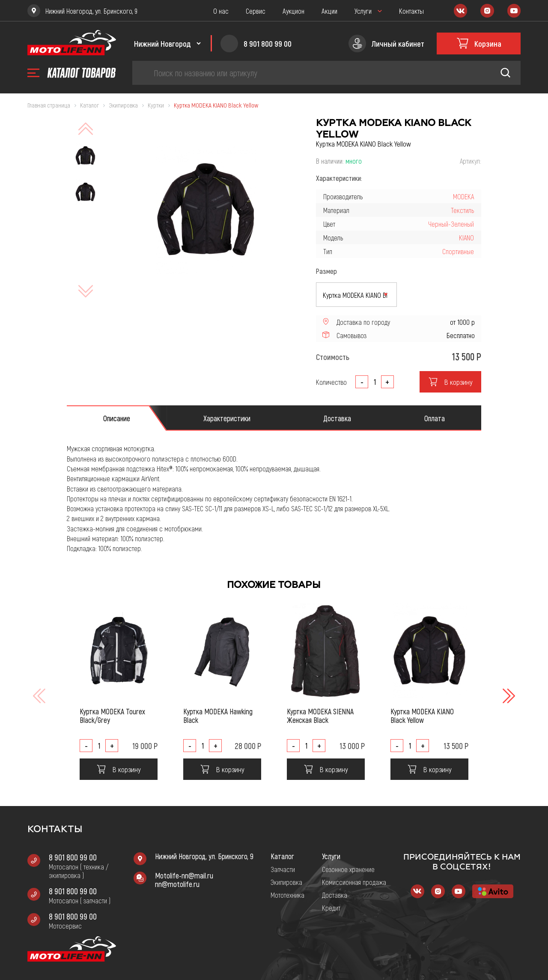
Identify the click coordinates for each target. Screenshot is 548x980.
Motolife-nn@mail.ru (184, 875)
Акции (329, 11)
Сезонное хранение (348, 869)
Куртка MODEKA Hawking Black (218, 716)
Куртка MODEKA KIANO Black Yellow (422, 716)
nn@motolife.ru (177, 884)
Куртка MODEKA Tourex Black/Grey (112, 716)
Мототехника (287, 895)
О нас (221, 11)
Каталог (282, 856)
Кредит (331, 908)
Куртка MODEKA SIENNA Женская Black (320, 716)
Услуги (363, 11)
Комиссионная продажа (354, 882)
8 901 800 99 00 (73, 857)
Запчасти (283, 869)
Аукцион (293, 11)
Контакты (411, 11)
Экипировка (286, 882)
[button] (508, 696)
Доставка (335, 895)
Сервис (256, 11)
